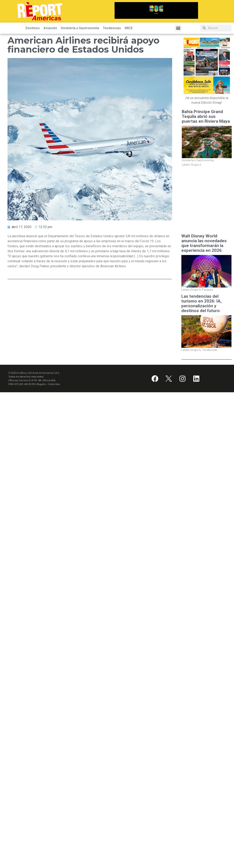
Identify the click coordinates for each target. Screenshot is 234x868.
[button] (178, 28)
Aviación (50, 28)
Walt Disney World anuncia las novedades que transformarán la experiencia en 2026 (204, 243)
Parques (208, 290)
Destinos (33, 28)
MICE (129, 28)
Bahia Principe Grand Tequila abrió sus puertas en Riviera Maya (206, 117)
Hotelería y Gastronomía (80, 28)
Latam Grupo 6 (191, 165)
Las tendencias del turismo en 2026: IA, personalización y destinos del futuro (202, 306)
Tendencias (112, 28)
